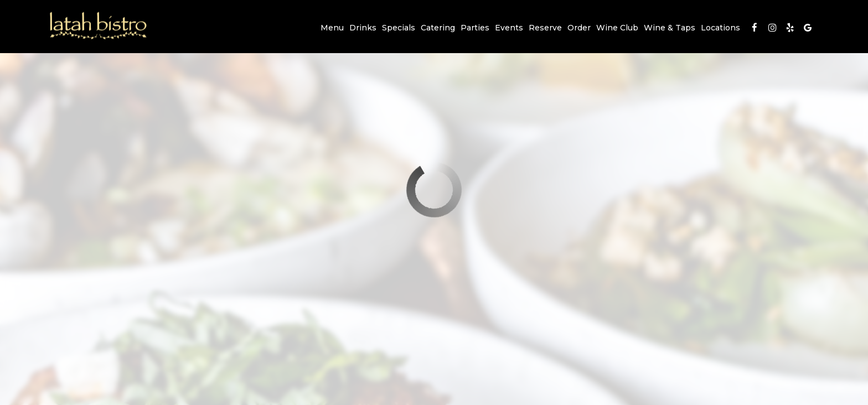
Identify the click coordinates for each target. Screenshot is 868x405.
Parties (475, 28)
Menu (332, 28)
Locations (720, 28)
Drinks (363, 28)
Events (509, 28)
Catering (438, 28)
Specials (399, 28)
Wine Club (617, 28)
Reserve (545, 28)
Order (579, 28)
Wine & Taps (670, 28)
